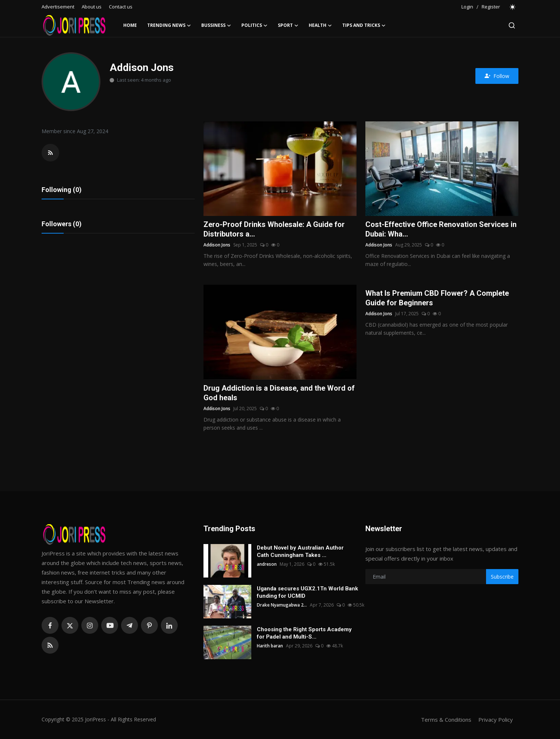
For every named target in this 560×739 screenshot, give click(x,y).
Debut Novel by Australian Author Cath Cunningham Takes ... (300, 551)
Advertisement (58, 7)
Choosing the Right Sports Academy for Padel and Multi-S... (304, 633)
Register (491, 7)
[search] (512, 25)
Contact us (121, 7)
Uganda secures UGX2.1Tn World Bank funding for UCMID (307, 592)
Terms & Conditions (446, 720)
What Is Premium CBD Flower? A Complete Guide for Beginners (437, 298)
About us (92, 7)
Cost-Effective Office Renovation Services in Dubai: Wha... (441, 229)
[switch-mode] (513, 7)
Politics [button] (254, 25)
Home (130, 25)
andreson (267, 564)
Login (467, 7)
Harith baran (270, 646)
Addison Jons (217, 245)
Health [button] (320, 25)
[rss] (50, 645)
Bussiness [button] (216, 25)
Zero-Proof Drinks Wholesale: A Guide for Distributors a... (274, 229)
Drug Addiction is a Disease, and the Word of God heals (279, 393)
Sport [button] (288, 25)
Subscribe (502, 577)
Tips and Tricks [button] (364, 25)
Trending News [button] (169, 25)
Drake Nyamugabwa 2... (282, 605)
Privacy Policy (496, 720)
